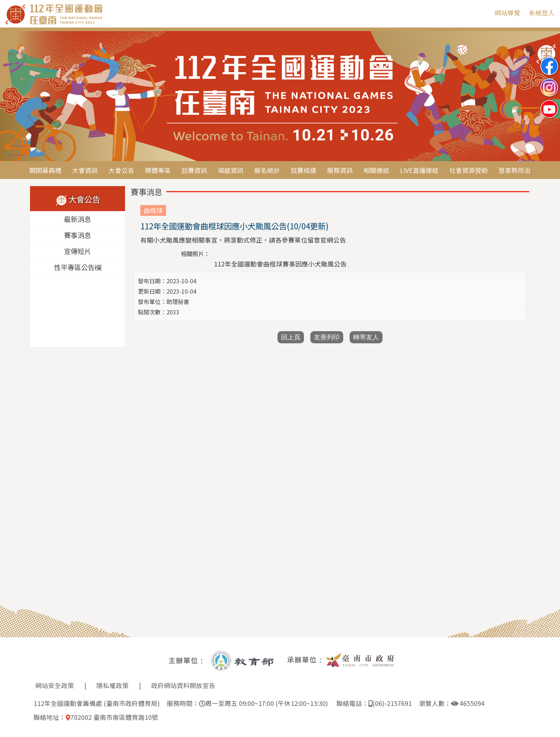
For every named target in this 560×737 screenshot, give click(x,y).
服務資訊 (340, 170)
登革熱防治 (515, 170)
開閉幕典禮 (45, 170)
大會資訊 (85, 170)
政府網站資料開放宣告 (183, 685)
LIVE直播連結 (419, 170)
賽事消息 (77, 235)
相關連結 (376, 170)
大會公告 (121, 170)
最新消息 (77, 219)
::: (484, 13)
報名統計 (267, 170)
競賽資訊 (194, 170)
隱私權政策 (112, 685)
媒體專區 (158, 170)
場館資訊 (231, 170)
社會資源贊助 (469, 170)
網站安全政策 (55, 685)
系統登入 (542, 13)
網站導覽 (507, 13)
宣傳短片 (77, 252)
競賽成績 (304, 170)
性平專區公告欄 (78, 268)
